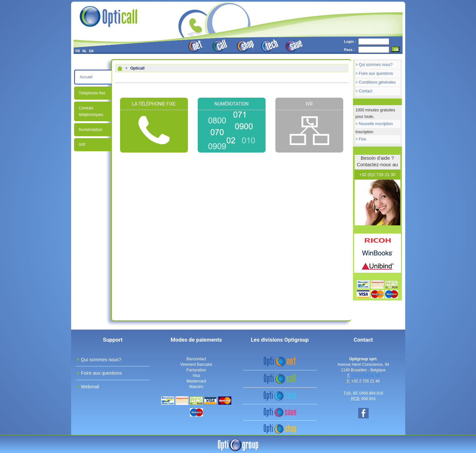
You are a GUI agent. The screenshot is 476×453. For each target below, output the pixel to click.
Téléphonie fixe (92, 93)
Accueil (86, 77)
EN (91, 51)
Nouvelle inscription (376, 124)
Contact (366, 91)
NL (84, 51)
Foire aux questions (376, 73)
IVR (82, 145)
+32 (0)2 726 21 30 (377, 175)
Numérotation (91, 130)
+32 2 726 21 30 (365, 376)
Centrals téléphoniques (91, 111)
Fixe (363, 139)
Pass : (349, 50)
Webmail (90, 387)
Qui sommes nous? (376, 65)
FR (78, 51)
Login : (350, 41)
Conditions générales (377, 82)
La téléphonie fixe (154, 104)
